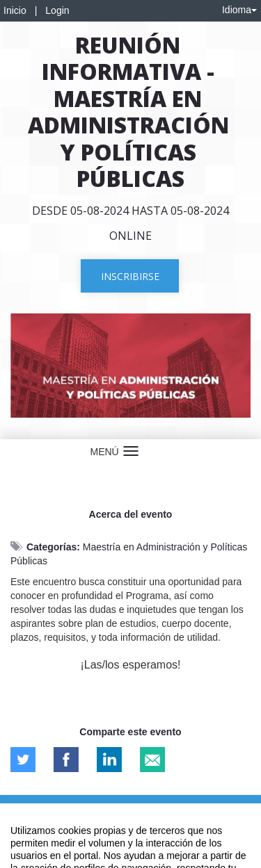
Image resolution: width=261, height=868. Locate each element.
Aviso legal (21, 807)
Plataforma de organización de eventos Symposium (130, 831)
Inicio (15, 10)
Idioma (239, 10)
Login (57, 10)
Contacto (64, 807)
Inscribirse (130, 276)
